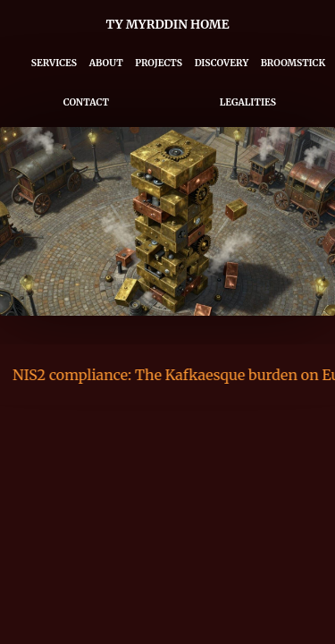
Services (54, 63)
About (106, 63)
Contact (86, 102)
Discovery (222, 63)
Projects (159, 63)
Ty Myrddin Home (167, 25)
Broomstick (293, 63)
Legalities (248, 102)
